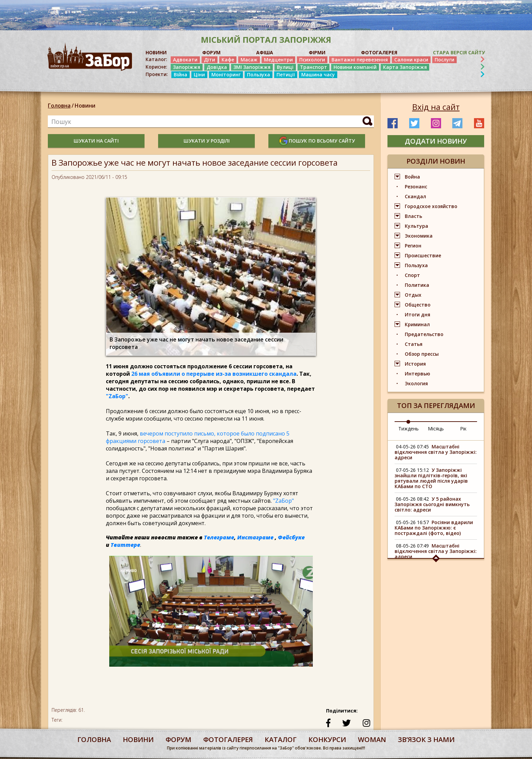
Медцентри (278, 60)
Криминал (417, 324)
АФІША (265, 52)
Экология (416, 383)
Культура (416, 226)
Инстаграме (255, 537)
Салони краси (411, 60)
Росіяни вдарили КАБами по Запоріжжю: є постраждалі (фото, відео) (434, 528)
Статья (414, 344)
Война (412, 177)
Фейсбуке (291, 537)
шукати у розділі (207, 141)
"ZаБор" (117, 396)
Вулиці (285, 67)
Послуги (444, 60)
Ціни (199, 75)
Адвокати (185, 60)
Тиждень (408, 429)
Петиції (286, 75)
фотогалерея (228, 739)
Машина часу (318, 75)
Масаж (249, 60)
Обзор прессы (422, 354)
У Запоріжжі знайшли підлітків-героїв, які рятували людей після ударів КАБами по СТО (431, 478)
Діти (210, 60)
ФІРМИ (317, 52)
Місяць (436, 429)
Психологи (312, 60)
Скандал (415, 196)
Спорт (412, 275)
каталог (281, 739)
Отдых (413, 295)
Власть (413, 216)
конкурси (327, 739)
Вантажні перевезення (360, 60)
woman (372, 739)
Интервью (417, 374)
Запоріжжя (187, 67)
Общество (418, 305)
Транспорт (313, 67)
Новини (85, 106)
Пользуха (259, 75)
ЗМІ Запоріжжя (252, 67)
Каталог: (156, 59)
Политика (417, 285)
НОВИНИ (156, 52)
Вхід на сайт (436, 107)
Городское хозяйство (431, 206)
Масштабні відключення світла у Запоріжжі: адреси (436, 452)
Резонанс (416, 187)
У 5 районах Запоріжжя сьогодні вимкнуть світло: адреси (432, 504)
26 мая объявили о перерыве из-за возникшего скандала (213, 374)
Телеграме (219, 537)
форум (178, 739)
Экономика (419, 236)
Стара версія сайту (459, 52)
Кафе (228, 60)
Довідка (217, 67)
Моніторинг (226, 75)
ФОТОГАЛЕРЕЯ (379, 52)
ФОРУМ (211, 52)
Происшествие (423, 255)
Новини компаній (355, 67)
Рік (463, 429)
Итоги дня (417, 314)
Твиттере (125, 545)
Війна (180, 75)
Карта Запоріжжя (405, 67)
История (415, 364)
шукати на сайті (96, 141)
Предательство (424, 334)
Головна (59, 106)
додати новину (436, 141)
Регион (413, 246)
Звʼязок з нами (426, 739)
